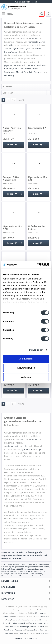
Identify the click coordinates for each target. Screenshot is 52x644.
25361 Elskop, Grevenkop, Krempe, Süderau (18, 564)
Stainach (40, 623)
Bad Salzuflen (25, 620)
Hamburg (30, 630)
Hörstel (34, 620)
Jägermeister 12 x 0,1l (37, 179)
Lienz (7, 627)
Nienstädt (13, 623)
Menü (7, 13)
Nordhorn (15, 620)
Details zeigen (36, 350)
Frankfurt (22, 633)
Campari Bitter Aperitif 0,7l (11, 179)
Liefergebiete (44, 633)
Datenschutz (8, 616)
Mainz (11, 633)
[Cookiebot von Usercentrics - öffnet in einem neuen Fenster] (37, 265)
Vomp (46, 623)
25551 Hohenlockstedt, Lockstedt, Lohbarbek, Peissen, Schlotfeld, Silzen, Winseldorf (22, 570)
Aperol (22, 39)
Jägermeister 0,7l (37, 128)
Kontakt (18, 639)
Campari (34, 39)
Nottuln (33, 627)
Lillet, (12, 45)
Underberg (9, 75)
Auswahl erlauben (26, 368)
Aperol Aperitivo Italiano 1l (12, 129)
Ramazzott (33, 42)
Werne (8, 620)
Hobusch (21, 65)
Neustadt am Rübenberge (19, 627)
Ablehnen (26, 377)
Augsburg (19, 630)
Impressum (43, 613)
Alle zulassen (26, 359)
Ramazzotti (18, 69)
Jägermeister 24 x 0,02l (12, 228)
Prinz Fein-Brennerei (34, 72)
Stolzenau (40, 627)
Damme (43, 620)
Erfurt (6, 633)
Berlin (37, 630)
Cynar (28, 49)
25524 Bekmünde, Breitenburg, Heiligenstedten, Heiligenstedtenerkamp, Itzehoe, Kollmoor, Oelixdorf (26, 567)
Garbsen (32, 623)
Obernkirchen (9, 630)
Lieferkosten (14, 610)
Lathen (6, 623)
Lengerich (21, 623)
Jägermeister (18, 49)
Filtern (8, 86)
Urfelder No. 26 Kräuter (36, 228)
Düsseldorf (44, 630)
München (45, 616)
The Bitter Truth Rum (36, 65)
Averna (8, 49)
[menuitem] (7, 14)
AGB (35, 613)
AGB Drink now (31, 639)
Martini (42, 42)
